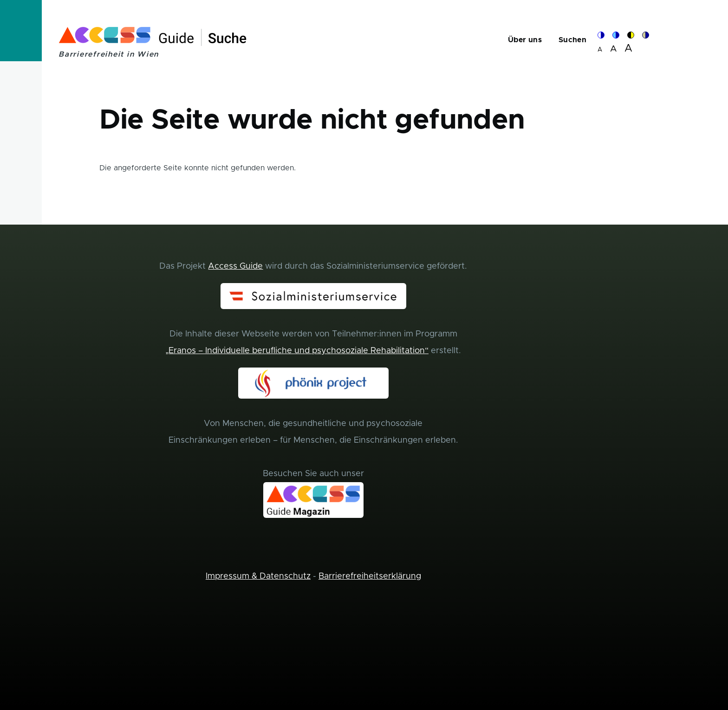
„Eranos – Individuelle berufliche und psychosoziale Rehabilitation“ (297, 351)
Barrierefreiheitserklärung (370, 576)
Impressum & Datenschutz (258, 576)
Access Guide (235, 266)
